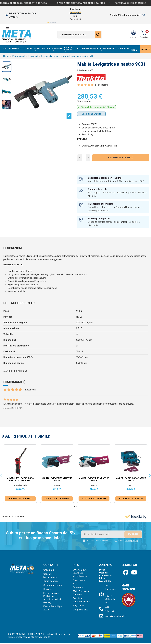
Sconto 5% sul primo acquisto (126, 15)
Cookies (48, 589)
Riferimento (83, 70)
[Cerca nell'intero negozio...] (98, 35)
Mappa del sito (80, 610)
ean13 (7, 371)
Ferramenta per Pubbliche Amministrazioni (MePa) (52, 598)
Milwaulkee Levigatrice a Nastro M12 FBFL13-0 (20, 479)
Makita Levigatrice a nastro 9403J (131, 479)
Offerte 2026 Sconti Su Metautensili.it (80, 573)
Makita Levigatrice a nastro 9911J (57, 479)
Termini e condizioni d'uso (81, 600)
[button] (74, 506)
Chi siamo (49, 570)
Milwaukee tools (20, 485)
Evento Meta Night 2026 (53, 608)
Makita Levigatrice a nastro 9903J (94, 479)
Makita (57, 485)
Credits (46, 637)
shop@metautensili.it (116, 616)
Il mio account (51, 581)
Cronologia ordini (53, 585)
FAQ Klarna (78, 606)
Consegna (78, 587)
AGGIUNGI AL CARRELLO (121, 158)
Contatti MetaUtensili (50, 575)
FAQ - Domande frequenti (81, 593)
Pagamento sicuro (79, 582)
